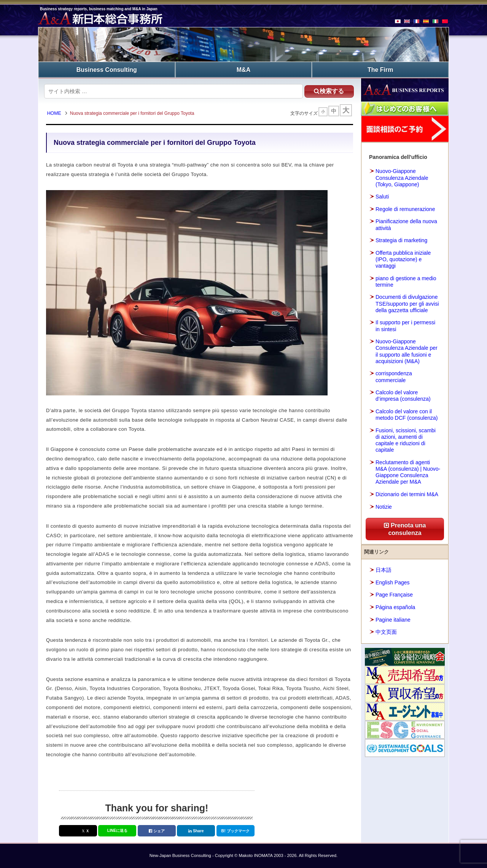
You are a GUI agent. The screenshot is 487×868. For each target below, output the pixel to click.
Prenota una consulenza (405, 529)
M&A (243, 69)
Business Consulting (107, 69)
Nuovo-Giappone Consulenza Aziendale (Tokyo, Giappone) (402, 178)
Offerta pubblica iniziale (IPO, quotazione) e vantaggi (403, 259)
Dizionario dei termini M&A (407, 494)
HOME (55, 113)
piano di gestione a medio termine (406, 281)
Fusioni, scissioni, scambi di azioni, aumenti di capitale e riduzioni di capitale (406, 440)
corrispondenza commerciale (394, 376)
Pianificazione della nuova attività (406, 225)
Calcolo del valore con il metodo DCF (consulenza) (407, 414)
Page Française (394, 595)
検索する (327, 91)
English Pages (393, 582)
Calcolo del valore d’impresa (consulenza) (403, 395)
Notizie (384, 506)
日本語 (384, 570)
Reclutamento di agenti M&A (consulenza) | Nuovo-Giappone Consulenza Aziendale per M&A (408, 472)
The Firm (380, 69)
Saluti (382, 196)
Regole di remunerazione (405, 209)
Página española (395, 607)
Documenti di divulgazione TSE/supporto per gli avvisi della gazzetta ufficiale (407, 303)
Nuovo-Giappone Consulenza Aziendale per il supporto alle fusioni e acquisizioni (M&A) (407, 351)
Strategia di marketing (401, 240)
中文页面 (386, 632)
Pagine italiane (393, 619)
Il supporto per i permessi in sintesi (405, 326)
